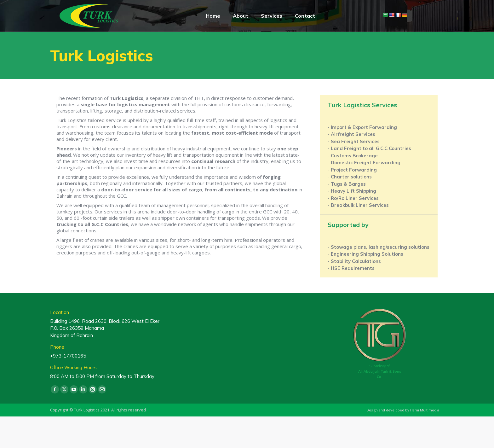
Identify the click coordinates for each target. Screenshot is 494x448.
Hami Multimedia (425, 410)
